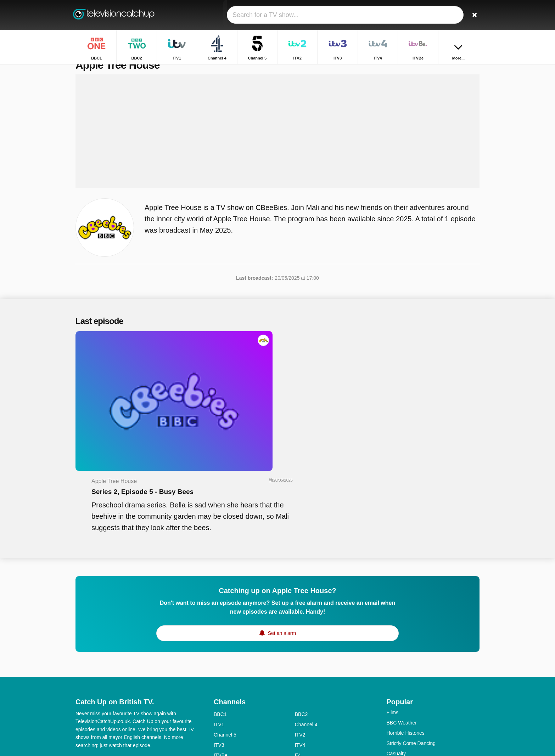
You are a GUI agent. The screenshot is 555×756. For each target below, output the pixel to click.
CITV (301, 709)
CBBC (221, 719)
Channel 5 (225, 637)
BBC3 (301, 678)
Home (431, 70)
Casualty (396, 656)
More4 (221, 668)
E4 (298, 658)
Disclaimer (128, 661)
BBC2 (301, 616)
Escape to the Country (411, 676)
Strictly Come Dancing (411, 646)
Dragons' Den (402, 697)
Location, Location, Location (417, 666)
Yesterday (225, 709)
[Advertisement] (277, 146)
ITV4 (300, 647)
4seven (303, 668)
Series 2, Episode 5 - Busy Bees (280, 367)
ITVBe (221, 658)
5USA (220, 678)
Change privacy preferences (109, 674)
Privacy (155, 661)
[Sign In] (448, 15)
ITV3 (219, 647)
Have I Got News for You (414, 707)
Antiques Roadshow (409, 717)
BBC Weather (402, 625)
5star (219, 699)
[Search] (472, 15)
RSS (176, 661)
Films (393, 615)
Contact (84, 661)
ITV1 (219, 627)
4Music (303, 688)
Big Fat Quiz (400, 687)
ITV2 (300, 637)
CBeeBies (306, 719)
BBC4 (220, 688)
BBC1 (220, 616)
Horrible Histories (406, 635)
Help (105, 661)
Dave (301, 699)
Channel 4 (306, 627)
